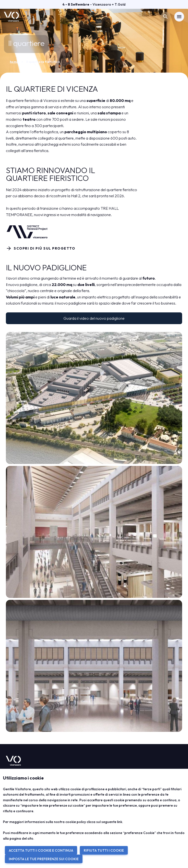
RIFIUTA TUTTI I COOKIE (104, 850)
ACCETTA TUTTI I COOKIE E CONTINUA (41, 850)
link (120, 822)
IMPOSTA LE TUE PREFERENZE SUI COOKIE (44, 859)
